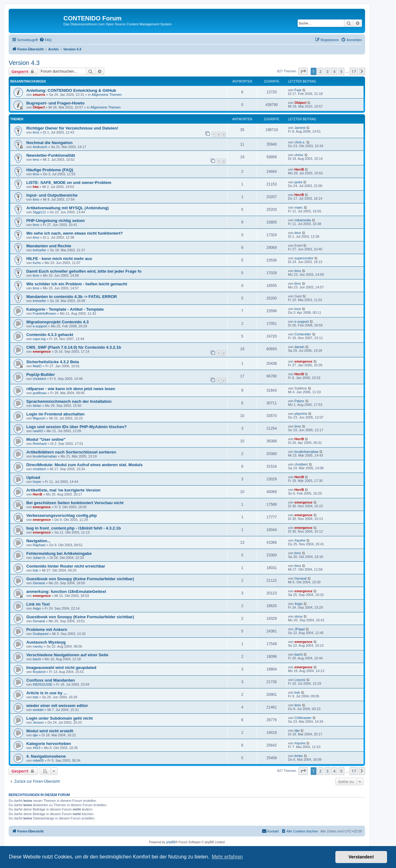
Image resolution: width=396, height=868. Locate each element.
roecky (38, 646)
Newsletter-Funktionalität (51, 155)
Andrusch (40, 147)
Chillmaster (303, 718)
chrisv (299, 155)
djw (35, 735)
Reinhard (40, 444)
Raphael (39, 545)
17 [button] (354, 71)
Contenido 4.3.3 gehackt (50, 335)
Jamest (300, 128)
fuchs (37, 263)
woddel (38, 710)
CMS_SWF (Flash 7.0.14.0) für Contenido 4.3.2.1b (74, 347)
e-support (40, 326)
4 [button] (334, 71)
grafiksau (40, 393)
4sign (37, 608)
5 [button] (341, 71)
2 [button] (320, 71)
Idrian (37, 406)
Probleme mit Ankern (47, 630)
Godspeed (41, 634)
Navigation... (38, 541)
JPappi (300, 629)
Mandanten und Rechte (49, 246)
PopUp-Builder (41, 374)
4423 (37, 748)
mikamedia (303, 220)
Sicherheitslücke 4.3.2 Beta (53, 362)
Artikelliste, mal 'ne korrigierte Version (63, 490)
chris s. (300, 142)
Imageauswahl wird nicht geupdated (61, 668)
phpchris (301, 414)
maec (299, 207)
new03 (38, 431)
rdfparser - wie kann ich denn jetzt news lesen (71, 389)
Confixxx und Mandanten (51, 680)
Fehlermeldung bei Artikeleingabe (59, 553)
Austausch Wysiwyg (46, 642)
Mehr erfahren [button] (227, 857)
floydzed (39, 672)
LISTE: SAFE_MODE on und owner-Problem (69, 183)
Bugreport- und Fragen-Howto (55, 103)
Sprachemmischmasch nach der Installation (69, 401)
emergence (42, 351)
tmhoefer (39, 250)
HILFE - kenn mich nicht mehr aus (59, 259)
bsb (36, 570)
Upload (33, 477)
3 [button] (327, 71)
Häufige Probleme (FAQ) (50, 170)
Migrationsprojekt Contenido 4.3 (58, 322)
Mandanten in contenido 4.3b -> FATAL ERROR (72, 297)
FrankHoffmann (45, 313)
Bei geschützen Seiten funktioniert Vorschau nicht (75, 503)
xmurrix (39, 95)
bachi (37, 659)
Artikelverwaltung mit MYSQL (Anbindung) (67, 208)
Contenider (303, 334)
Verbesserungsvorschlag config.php (62, 515)
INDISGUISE (43, 684)
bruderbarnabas (45, 456)
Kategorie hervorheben (49, 744)
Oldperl (39, 107)
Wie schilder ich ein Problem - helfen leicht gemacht (77, 284)
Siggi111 (39, 212)
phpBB (171, 842)
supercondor (304, 258)
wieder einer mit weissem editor (57, 706)
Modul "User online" (46, 439)
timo (36, 132)
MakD (37, 366)
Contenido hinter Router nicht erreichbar (66, 566)
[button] (303, 71)
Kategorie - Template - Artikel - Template (65, 309)
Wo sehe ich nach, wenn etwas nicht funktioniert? (75, 233)
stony (299, 616)
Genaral (39, 583)
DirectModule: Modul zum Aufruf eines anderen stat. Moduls (84, 465)
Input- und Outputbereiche (52, 195)
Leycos (300, 680)
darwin (299, 347)
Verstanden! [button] (361, 857)
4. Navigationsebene (46, 756)
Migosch (39, 418)
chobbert (39, 379)
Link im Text (38, 604)
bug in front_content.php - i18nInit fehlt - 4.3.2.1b (74, 528)
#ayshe (300, 540)
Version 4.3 (24, 63)
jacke (299, 182)
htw (36, 187)
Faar (298, 90)
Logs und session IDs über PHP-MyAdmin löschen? (77, 427)
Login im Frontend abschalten (55, 414)
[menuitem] (45, 40)
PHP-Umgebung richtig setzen (56, 221)
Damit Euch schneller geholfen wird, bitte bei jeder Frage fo (84, 271)
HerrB (299, 169)
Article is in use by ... (47, 693)
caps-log (39, 339)
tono (298, 309)
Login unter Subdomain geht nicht (60, 718)
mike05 (38, 760)
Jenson (38, 722)
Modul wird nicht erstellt (50, 731)
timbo (299, 756)
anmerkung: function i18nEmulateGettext (66, 591)
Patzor (299, 401)
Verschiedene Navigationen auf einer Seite (67, 655)
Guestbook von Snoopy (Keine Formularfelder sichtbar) (80, 579)
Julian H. (39, 558)
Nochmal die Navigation (49, 143)
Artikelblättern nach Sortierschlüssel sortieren (71, 452)
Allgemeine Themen (107, 95)
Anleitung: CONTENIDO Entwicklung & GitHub (71, 90)
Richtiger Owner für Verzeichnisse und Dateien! (72, 128)
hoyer (37, 482)
